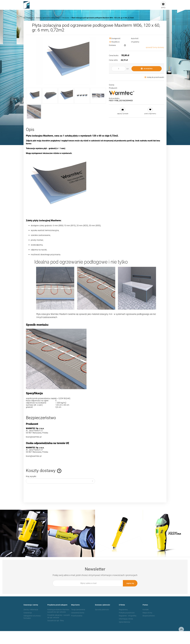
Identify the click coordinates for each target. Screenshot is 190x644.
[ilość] (119, 69)
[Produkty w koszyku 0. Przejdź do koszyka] (163, 5)
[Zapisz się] (130, 583)
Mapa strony (147, 612)
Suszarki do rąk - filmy (56, 620)
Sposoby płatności (102, 609)
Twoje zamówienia (78, 609)
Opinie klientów (125, 622)
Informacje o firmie (126, 619)
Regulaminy (123, 609)
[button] (123, 111)
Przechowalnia (77, 615)
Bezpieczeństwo (149, 615)
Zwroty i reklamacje (31, 609)
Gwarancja (28, 612)
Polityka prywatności (127, 612)
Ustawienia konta (78, 612)
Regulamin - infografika (128, 615)
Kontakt (146, 609)
